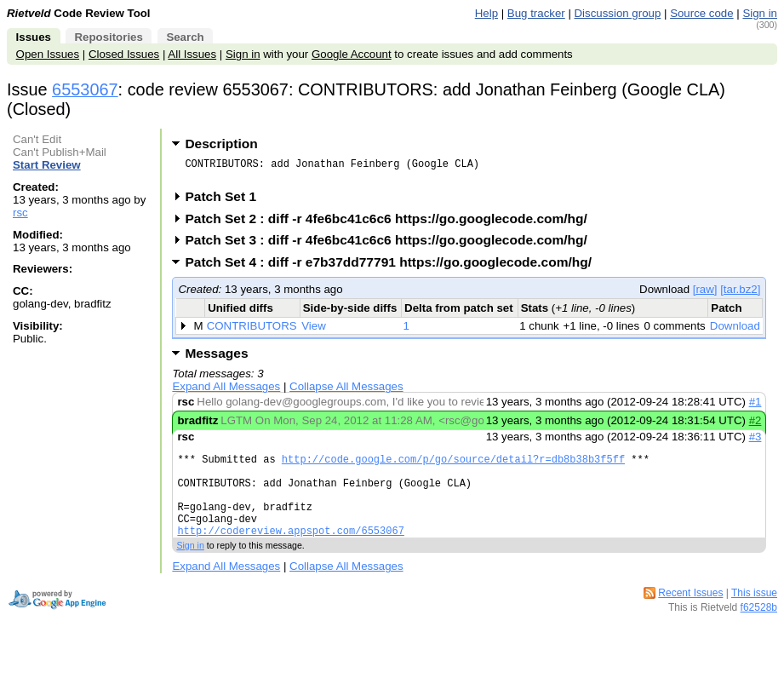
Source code (701, 13)
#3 (755, 442)
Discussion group (618, 13)
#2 (755, 425)
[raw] (705, 294)
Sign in (760, 13)
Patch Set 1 (226, 201)
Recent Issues (690, 616)
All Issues (192, 54)
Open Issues (48, 54)
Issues (34, 37)
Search (185, 37)
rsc (20, 213)
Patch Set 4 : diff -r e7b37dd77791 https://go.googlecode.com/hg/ (394, 267)
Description (221, 144)
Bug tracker (536, 13)
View (314, 331)
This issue (754, 616)
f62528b (759, 630)
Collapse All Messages (346, 391)
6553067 (85, 89)
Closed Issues (124, 54)
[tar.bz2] (740, 294)
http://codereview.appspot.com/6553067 (290, 553)
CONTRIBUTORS (252, 331)
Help (486, 13)
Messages (216, 358)
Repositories (108, 37)
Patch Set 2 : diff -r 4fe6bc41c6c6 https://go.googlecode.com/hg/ (391, 224)
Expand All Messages (226, 391)
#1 (755, 407)
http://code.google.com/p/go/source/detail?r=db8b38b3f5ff (453, 466)
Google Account (352, 54)
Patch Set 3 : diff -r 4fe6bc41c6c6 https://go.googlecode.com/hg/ (391, 245)
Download (735, 331)
